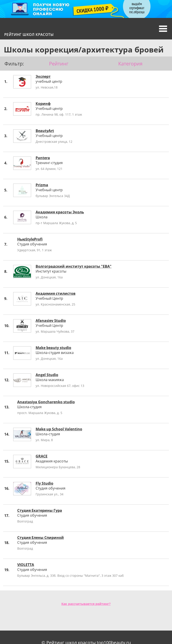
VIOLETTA (26, 565)
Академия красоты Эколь (60, 212)
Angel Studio (47, 375)
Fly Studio (44, 483)
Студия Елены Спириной (41, 538)
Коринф (43, 104)
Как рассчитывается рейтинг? (86, 604)
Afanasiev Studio (51, 321)
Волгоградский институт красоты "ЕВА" (74, 266)
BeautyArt (45, 131)
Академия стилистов (56, 293)
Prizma (42, 185)
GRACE (42, 456)
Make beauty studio (53, 348)
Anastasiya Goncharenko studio (46, 402)
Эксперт (43, 76)
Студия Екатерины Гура (40, 510)
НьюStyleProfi (30, 239)
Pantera (43, 158)
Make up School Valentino (59, 429)
